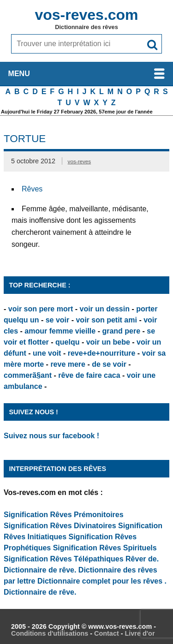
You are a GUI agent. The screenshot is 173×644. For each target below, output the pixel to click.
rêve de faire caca (89, 375)
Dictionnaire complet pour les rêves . (102, 581)
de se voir (109, 364)
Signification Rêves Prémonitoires (64, 515)
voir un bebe (108, 342)
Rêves (32, 189)
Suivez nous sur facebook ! (51, 436)
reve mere (68, 364)
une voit (47, 353)
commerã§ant (28, 375)
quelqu (67, 342)
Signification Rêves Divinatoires (60, 526)
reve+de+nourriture (102, 353)
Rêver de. (142, 559)
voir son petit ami (106, 320)
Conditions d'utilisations (50, 633)
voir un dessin (104, 309)
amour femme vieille (60, 331)
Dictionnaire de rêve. (40, 570)
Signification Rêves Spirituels (105, 548)
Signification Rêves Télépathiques (65, 559)
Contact (107, 633)
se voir (58, 320)
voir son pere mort (41, 309)
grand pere (121, 331)
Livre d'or (140, 633)
